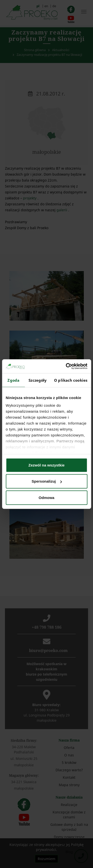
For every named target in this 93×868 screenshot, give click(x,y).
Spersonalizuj (47, 481)
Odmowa (46, 497)
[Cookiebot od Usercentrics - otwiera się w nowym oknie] (66, 366)
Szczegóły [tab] (38, 380)
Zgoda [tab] (13, 380)
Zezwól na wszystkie (47, 465)
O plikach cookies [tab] (71, 380)
